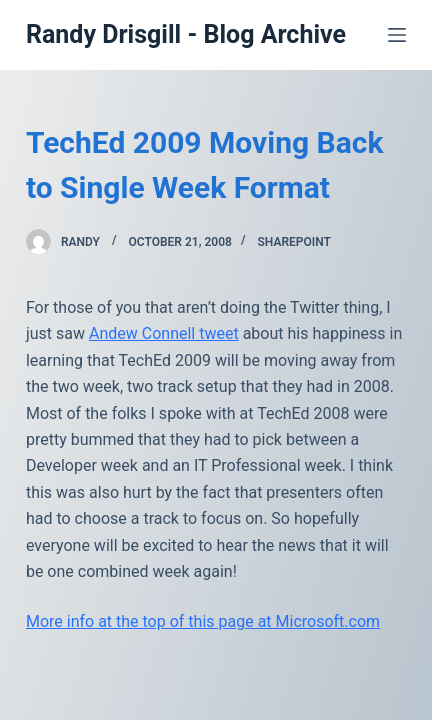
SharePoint (293, 242)
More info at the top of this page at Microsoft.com (203, 621)
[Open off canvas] (397, 35)
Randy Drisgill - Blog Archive (186, 34)
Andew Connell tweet (164, 333)
